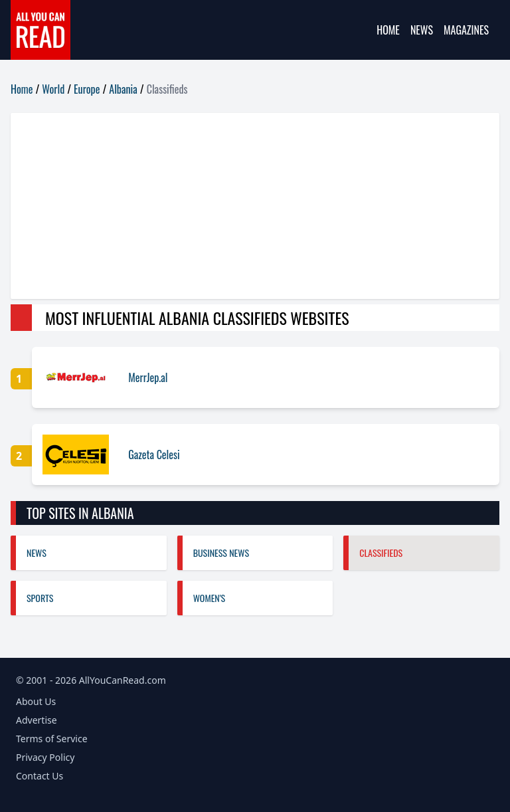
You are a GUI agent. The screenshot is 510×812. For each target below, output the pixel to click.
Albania (123, 89)
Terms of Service (52, 739)
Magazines (466, 30)
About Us (36, 701)
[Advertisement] (255, 206)
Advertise (37, 720)
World (53, 89)
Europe (87, 89)
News (422, 30)
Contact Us (40, 776)
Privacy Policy (45, 757)
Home (388, 30)
